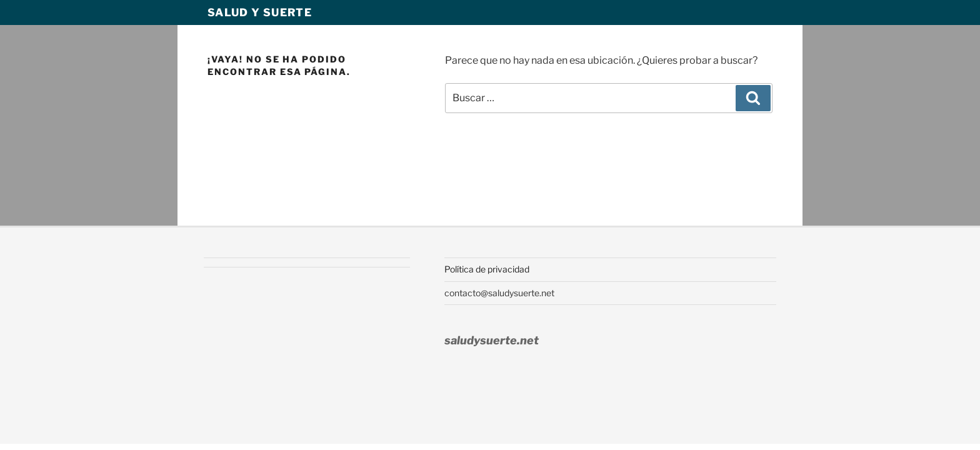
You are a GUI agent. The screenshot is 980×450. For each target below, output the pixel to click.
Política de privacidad (487, 269)
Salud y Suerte (260, 12)
